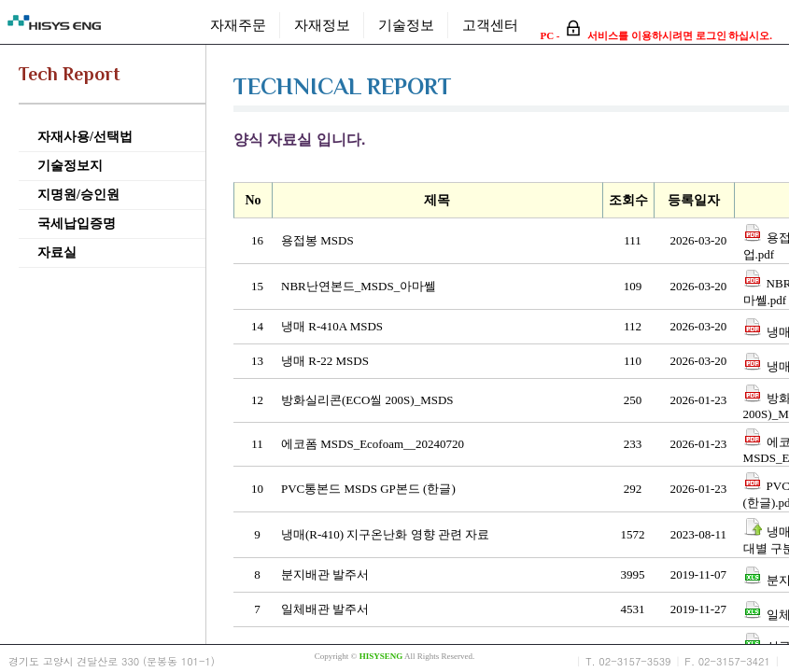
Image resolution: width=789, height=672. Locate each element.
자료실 (57, 252)
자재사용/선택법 (85, 137)
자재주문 (238, 25)
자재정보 (322, 25)
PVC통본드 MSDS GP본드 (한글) (368, 489)
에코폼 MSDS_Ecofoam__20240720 (373, 444)
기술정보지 (70, 166)
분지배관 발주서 (325, 574)
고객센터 (490, 25)
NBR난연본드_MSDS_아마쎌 (359, 286)
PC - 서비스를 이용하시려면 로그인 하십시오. (656, 35)
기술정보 (406, 25)
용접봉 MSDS (317, 240)
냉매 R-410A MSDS (332, 326)
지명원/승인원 (78, 195)
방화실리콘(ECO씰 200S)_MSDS (367, 400)
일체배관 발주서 (325, 609)
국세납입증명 (77, 224)
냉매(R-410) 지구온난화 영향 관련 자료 (385, 534)
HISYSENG (381, 656)
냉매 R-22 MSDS (325, 361)
